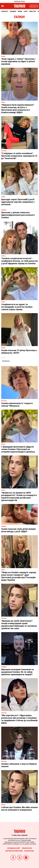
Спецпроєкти (27, 848)
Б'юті (26, 11)
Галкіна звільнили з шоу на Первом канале (19, 765)
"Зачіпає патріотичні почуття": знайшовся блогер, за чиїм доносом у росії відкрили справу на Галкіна (19, 261)
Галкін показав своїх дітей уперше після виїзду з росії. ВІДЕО (19, 530)
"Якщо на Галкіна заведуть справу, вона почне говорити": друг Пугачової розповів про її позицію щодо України (19, 576)
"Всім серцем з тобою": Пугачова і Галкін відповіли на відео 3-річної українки (18, 61)
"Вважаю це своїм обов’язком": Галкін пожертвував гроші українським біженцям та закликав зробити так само (19, 625)
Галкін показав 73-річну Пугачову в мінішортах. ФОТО (19, 352)
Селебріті (5, 11)
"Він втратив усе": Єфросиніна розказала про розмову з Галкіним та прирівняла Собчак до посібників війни (19, 719)
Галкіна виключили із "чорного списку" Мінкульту (17, 405)
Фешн (20, 11)
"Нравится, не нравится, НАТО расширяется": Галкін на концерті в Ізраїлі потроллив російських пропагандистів (19, 496)
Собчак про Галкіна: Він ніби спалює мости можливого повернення (19, 809)
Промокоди (29, 851)
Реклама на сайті (14, 848)
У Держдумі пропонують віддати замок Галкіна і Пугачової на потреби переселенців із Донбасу (18, 449)
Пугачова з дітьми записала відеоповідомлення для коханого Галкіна (18, 215)
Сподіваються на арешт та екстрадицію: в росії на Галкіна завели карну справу (17, 307)
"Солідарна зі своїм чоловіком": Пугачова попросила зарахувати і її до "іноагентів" (19, 156)
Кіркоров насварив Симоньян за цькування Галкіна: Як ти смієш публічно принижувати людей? (18, 672)
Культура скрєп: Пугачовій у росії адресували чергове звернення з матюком (18, 202)
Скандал (13, 11)
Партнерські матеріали (14, 851)
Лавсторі (33, 11)
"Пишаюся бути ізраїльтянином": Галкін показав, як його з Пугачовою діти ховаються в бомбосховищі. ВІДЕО (18, 109)
